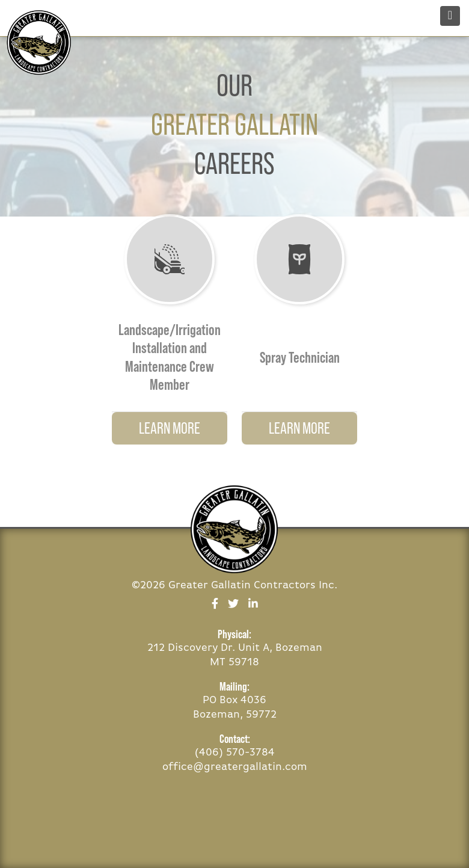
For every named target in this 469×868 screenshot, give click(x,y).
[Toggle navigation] (450, 16)
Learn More (170, 428)
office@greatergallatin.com (235, 767)
